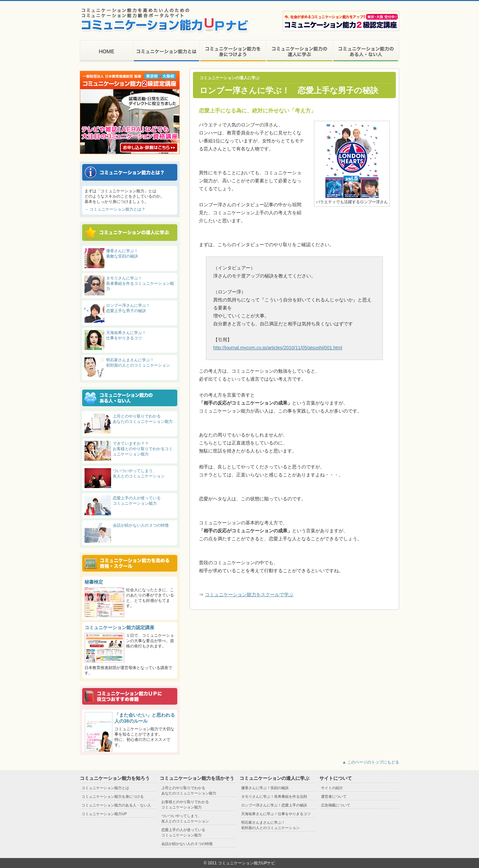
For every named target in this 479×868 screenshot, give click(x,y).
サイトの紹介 (332, 788)
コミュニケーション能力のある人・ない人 (116, 805)
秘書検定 (94, 582)
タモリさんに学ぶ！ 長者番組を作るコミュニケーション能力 (140, 283)
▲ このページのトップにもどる (371, 762)
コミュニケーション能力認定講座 (119, 627)
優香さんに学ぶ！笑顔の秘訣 (265, 788)
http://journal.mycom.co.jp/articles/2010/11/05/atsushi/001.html (278, 348)
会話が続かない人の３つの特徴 (141, 525)
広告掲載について (336, 805)
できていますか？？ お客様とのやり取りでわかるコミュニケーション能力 (143, 449)
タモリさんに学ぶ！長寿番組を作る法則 (274, 796)
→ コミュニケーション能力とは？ (115, 209)
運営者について (334, 796)
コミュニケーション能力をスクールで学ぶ (249, 595)
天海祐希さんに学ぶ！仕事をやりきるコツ (276, 814)
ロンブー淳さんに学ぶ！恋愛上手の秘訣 (274, 805)
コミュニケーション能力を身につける (113, 796)
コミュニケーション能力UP (104, 814)
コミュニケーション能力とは (105, 788)
